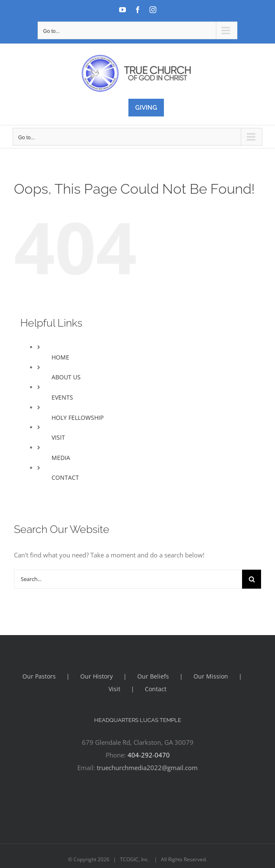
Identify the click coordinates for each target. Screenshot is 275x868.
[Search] (252, 579)
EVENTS (62, 397)
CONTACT (65, 477)
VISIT (58, 437)
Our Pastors (39, 676)
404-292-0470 (149, 755)
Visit (114, 689)
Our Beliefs (153, 676)
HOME (60, 357)
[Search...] (128, 579)
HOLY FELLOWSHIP (78, 418)
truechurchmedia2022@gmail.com (147, 768)
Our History (97, 676)
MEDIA (61, 458)
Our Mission (211, 676)
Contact (156, 689)
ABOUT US (66, 377)
